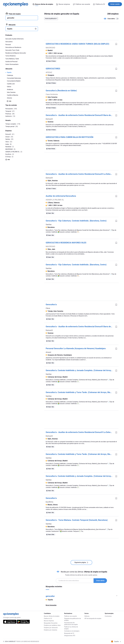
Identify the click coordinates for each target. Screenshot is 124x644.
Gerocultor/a (51, 304)
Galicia (9, 87)
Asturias (9, 98)
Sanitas (49, 224)
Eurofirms (49, 502)
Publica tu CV (99, 4)
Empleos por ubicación (51, 628)
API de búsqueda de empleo (93, 618)
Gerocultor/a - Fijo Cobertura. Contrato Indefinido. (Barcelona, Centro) (76, 221)
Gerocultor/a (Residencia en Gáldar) (61, 91)
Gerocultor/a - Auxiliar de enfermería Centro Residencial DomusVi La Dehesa (79, 174)
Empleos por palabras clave (52, 625)
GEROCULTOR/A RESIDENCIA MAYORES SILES (66, 243)
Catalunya (10, 75)
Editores (87, 616)
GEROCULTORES (53, 69)
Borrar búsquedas (51, 605)
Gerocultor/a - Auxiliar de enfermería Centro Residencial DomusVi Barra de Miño (80, 115)
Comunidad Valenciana (14, 78)
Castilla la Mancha (13, 95)
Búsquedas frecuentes (51, 623)
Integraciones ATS (70, 636)
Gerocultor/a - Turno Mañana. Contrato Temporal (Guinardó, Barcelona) (77, 520)
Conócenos (108, 616)
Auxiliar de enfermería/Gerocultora (61, 196)
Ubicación (11, 25)
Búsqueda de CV (69, 633)
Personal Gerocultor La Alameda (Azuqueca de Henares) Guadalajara (76, 348)
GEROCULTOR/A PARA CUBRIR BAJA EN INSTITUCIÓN (70, 137)
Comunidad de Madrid (14, 81)
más (9, 101)
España (9, 72)
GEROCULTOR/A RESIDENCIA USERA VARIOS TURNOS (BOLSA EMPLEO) (77, 44)
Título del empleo (13, 14)
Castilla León (11, 84)
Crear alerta (100, 581)
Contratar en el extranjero (72, 631)
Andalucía (10, 89)
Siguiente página (81, 562)
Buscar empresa (49, 621)
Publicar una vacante (71, 616)
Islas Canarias (11, 92)
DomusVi (49, 119)
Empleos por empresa (50, 630)
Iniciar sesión (115, 4)
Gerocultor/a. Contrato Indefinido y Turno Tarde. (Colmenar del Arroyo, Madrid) (80, 392)
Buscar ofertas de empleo (52, 616)
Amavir (48, 352)
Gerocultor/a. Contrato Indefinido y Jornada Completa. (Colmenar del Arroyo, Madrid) (80, 370)
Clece (48, 308)
